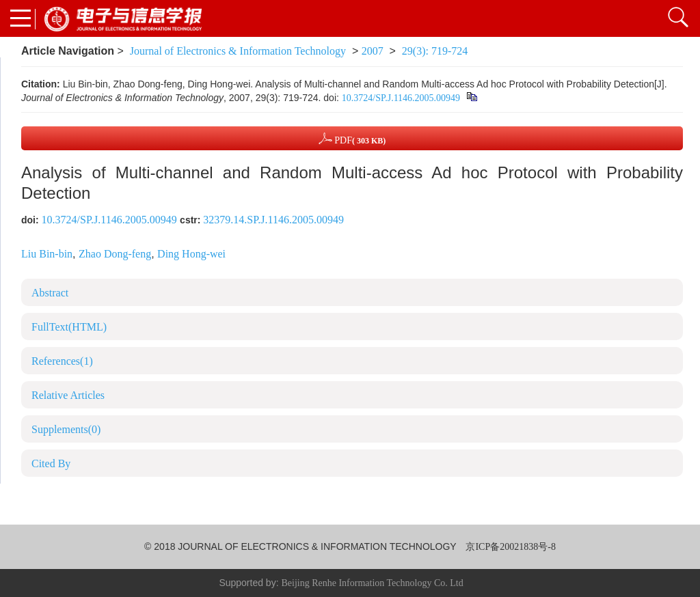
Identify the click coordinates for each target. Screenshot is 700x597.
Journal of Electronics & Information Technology (238, 51)
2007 (373, 51)
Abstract (50, 293)
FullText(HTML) (69, 327)
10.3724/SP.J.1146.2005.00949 (401, 98)
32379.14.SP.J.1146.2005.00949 (273, 220)
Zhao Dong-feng (115, 254)
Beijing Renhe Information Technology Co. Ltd (372, 583)
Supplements (66, 429)
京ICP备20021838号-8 (510, 547)
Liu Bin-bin (47, 254)
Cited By (51, 463)
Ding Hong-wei (191, 254)
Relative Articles (68, 395)
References (62, 361)
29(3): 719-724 (435, 51)
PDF (352, 138)
